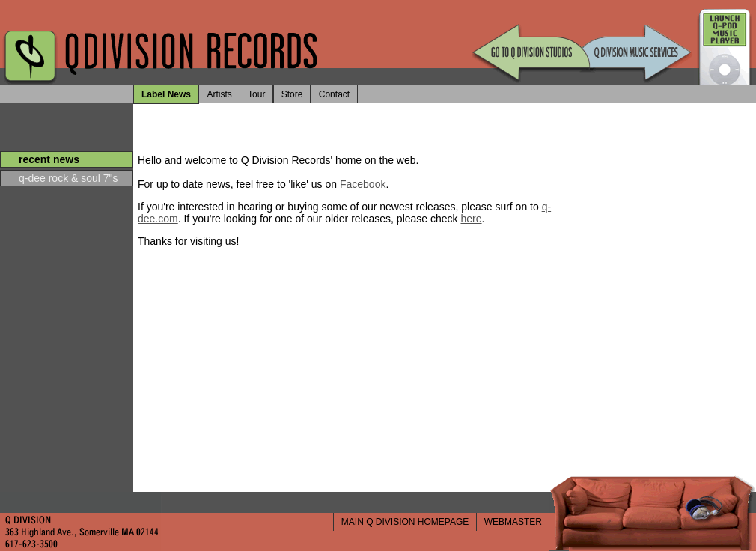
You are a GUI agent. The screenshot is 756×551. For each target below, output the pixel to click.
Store (292, 94)
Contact (334, 94)
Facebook (363, 184)
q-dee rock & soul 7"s (68, 178)
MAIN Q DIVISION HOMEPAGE (405, 522)
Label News (166, 94)
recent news (49, 159)
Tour (256, 94)
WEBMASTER (513, 522)
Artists (219, 94)
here (471, 219)
